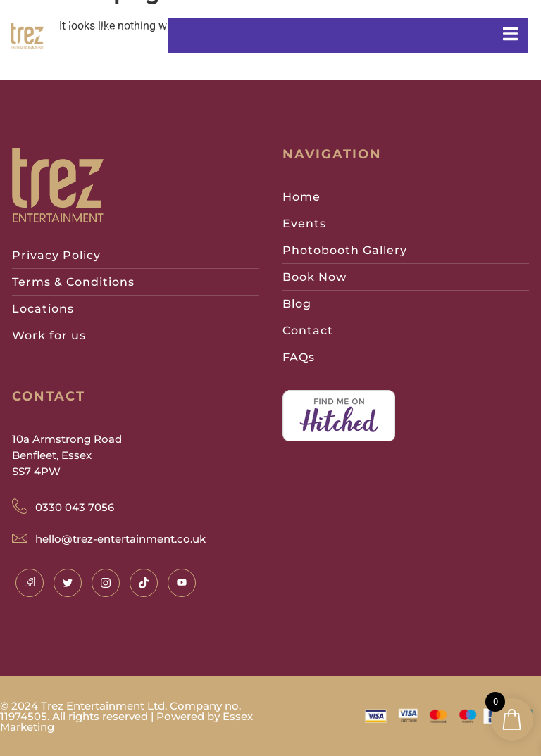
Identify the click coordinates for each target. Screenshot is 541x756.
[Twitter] (68, 583)
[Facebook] (30, 583)
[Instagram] (106, 583)
